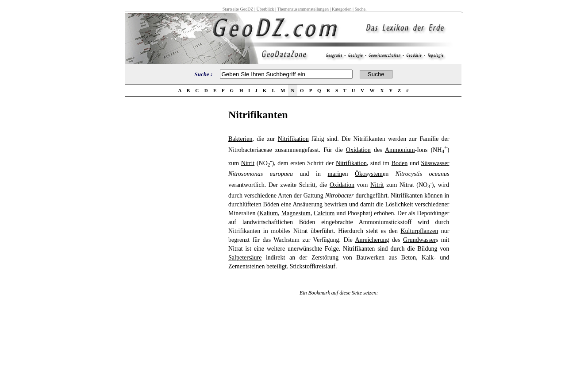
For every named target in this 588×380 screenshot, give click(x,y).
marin (335, 174)
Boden (400, 163)
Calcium (324, 213)
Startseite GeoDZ (238, 9)
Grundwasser (419, 240)
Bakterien (240, 139)
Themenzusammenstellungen (303, 9)
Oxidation (358, 150)
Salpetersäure (245, 258)
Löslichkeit (399, 204)
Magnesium (296, 213)
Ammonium (400, 150)
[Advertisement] (174, 242)
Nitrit (248, 163)
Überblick (265, 9)
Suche (360, 9)
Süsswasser (435, 163)
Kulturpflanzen (419, 231)
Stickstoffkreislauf (313, 266)
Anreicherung (372, 240)
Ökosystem (369, 174)
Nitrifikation (293, 139)
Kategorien (342, 9)
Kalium (269, 213)
